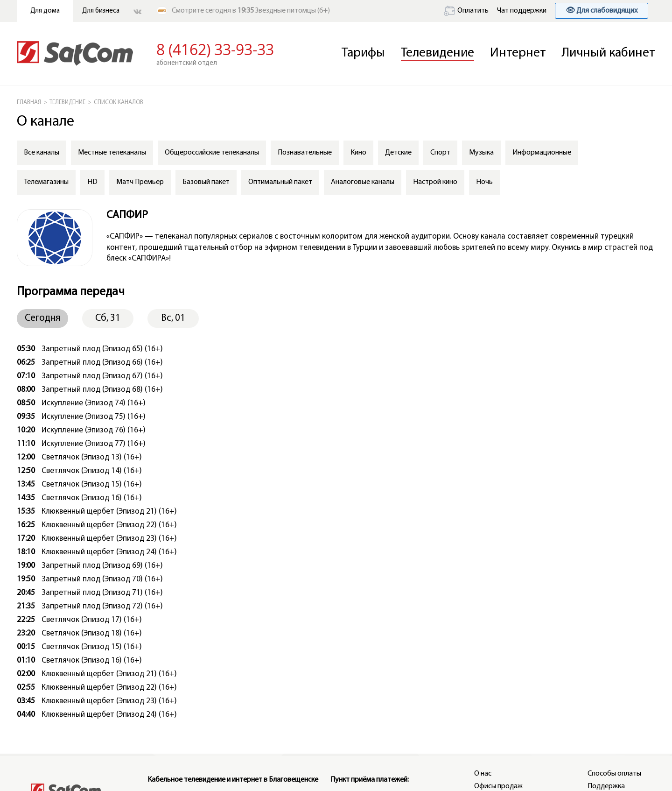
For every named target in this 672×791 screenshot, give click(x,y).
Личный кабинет (609, 53)
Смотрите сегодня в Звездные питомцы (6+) (251, 11)
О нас (483, 774)
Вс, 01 (173, 318)
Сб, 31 (108, 318)
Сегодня (42, 318)
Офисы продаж (498, 786)
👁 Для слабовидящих (602, 11)
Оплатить (466, 11)
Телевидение (437, 53)
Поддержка (606, 786)
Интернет (518, 53)
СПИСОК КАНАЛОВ (119, 102)
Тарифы (363, 53)
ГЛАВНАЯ (29, 102)
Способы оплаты (614, 774)
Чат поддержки (522, 11)
